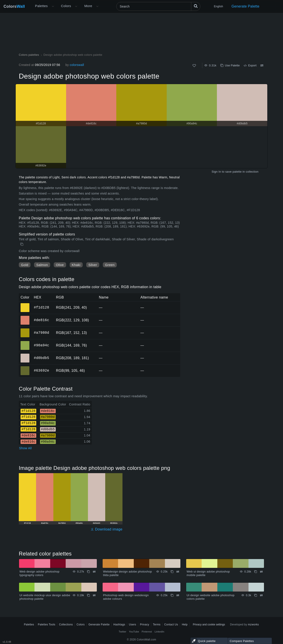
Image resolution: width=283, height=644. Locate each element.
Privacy (145, 625)
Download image (106, 529)
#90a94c (41, 345)
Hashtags (119, 625)
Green (110, 265)
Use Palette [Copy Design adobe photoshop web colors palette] (230, 65)
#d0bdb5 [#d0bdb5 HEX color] (25, 355)
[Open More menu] (53, 6)
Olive (60, 265)
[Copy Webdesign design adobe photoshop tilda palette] (172, 572)
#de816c (41, 320)
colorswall (77, 65)
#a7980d (41, 333)
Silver (93, 265)
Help (185, 625)
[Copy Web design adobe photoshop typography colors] (88, 572)
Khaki (76, 265)
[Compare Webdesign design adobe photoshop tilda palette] (178, 572)
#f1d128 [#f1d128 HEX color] (25, 305)
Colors (14, 6)
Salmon (42, 265)
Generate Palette (245, 6)
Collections (66, 625)
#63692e (41, 370)
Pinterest (147, 632)
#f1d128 (41, 307)
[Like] (194, 66)
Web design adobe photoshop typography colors (39, 573)
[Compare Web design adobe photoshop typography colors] (94, 572)
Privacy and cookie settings (209, 625)
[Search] (158, 6)
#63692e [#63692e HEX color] (25, 368)
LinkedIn (159, 632)
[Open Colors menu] (76, 6)
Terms (157, 625)
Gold (25, 265)
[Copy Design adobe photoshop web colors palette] (22, 244)
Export (250, 65)
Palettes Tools (47, 625)
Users (133, 625)
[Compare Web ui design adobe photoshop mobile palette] (261, 572)
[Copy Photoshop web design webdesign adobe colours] (172, 595)
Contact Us (171, 625)
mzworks (253, 625)
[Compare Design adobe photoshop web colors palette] (262, 66)
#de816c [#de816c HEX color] (25, 317)
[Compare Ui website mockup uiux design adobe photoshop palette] (94, 595)
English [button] (219, 6)
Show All (25, 448)
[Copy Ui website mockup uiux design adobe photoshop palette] (88, 595)
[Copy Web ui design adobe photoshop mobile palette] (256, 572)
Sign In (216, 172)
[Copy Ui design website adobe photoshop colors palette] (256, 595)
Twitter (123, 632)
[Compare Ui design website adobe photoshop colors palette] (261, 595)
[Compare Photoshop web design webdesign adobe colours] (178, 595)
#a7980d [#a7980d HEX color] (25, 330)
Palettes (41, 6)
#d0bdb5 (41, 358)
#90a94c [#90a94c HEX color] (25, 342)
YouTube (134, 632)
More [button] (88, 6)
